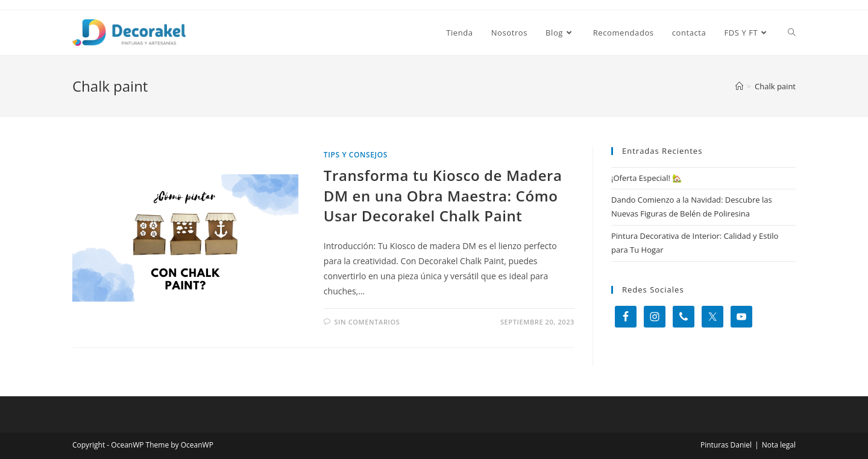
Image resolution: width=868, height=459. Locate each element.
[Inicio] (739, 86)
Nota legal (779, 445)
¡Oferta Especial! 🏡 (646, 178)
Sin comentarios (367, 322)
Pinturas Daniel (726, 445)
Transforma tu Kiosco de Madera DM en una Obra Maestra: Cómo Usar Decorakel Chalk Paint (443, 195)
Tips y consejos (356, 155)
